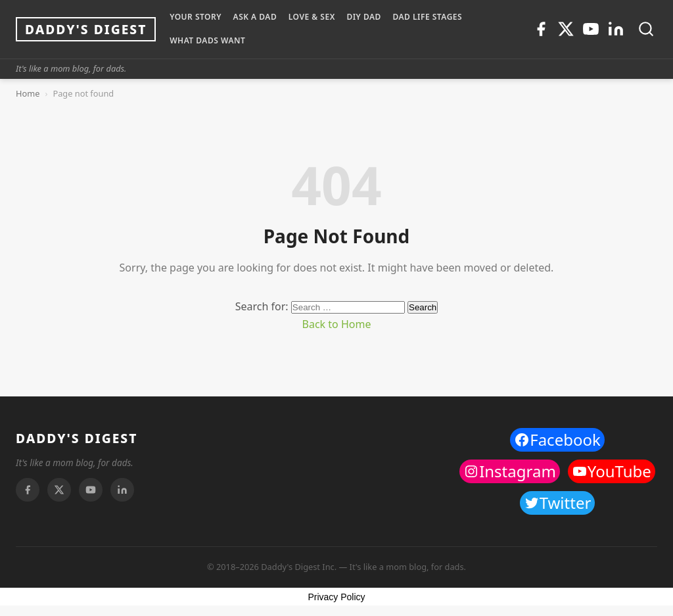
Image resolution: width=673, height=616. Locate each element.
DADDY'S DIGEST (77, 438)
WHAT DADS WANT (207, 40)
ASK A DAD (255, 17)
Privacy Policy (336, 597)
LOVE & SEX (312, 17)
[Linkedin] (616, 29)
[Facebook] (541, 29)
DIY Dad (363, 17)
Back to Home (337, 324)
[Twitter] (566, 29)
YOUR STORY (196, 17)
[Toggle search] (646, 29)
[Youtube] (591, 29)
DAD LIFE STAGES (427, 17)
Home (28, 93)
